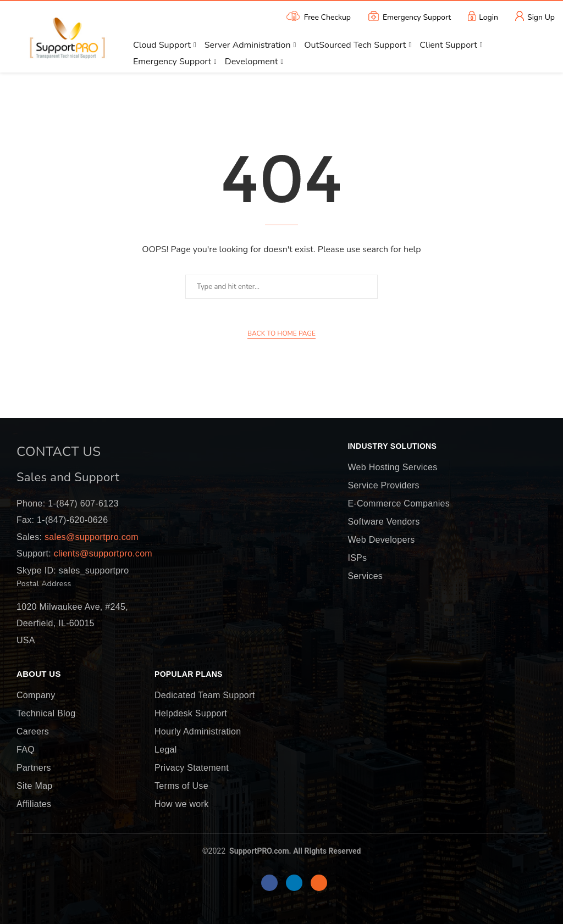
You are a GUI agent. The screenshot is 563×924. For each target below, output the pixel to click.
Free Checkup (318, 16)
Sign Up (535, 16)
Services (365, 576)
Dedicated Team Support (205, 695)
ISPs (357, 558)
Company (36, 695)
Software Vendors (383, 522)
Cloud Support (162, 45)
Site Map (35, 786)
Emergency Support (409, 16)
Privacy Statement (192, 768)
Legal (166, 750)
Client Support (448, 45)
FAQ (26, 750)
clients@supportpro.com (102, 553)
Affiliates (34, 804)
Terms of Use (181, 786)
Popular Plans (189, 675)
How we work (181, 804)
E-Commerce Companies (399, 504)
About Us (39, 674)
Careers (33, 732)
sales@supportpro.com (90, 537)
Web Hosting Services (392, 467)
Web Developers (381, 540)
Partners (34, 768)
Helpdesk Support (191, 714)
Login (483, 16)
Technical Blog (46, 714)
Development (252, 62)
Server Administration (248, 45)
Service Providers (383, 486)
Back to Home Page (281, 333)
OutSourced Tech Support (355, 45)
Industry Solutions (392, 447)
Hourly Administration (198, 732)
